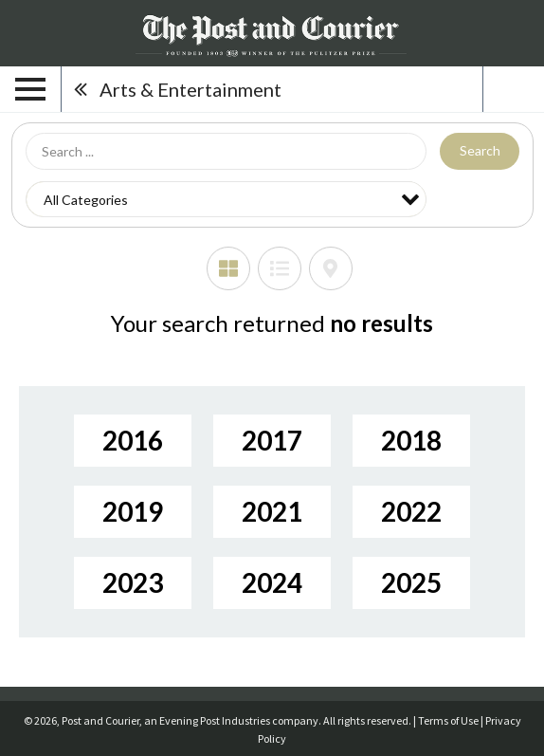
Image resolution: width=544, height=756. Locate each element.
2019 (133, 511)
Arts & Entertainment (190, 89)
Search (480, 150)
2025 (411, 582)
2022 (411, 511)
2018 (411, 440)
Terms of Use (448, 720)
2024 (272, 582)
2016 (133, 440)
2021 (272, 511)
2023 (133, 582)
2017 (272, 440)
